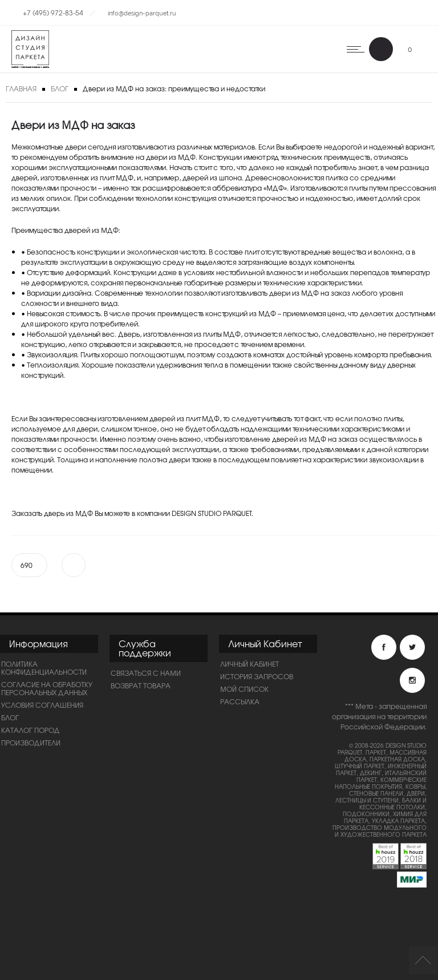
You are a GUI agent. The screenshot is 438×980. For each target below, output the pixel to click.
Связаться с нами (146, 673)
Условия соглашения (42, 705)
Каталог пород (31, 730)
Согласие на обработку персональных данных (47, 688)
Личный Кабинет (250, 664)
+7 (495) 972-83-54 (53, 13)
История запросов (257, 676)
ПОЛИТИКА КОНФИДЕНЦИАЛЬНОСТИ (44, 668)
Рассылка (240, 701)
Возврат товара (141, 685)
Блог (60, 88)
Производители (31, 743)
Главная (21, 88)
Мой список (244, 689)
